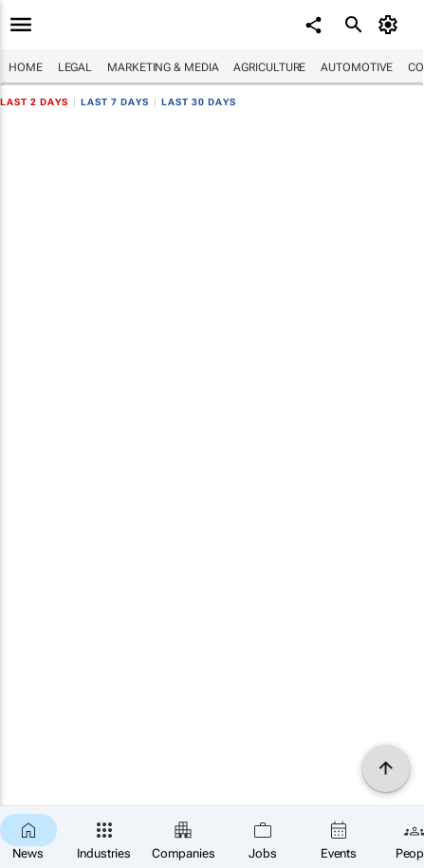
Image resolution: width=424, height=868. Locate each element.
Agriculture (269, 67)
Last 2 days (34, 102)
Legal (75, 67)
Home (26, 67)
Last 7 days (115, 102)
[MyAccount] (391, 25)
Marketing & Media (163, 67)
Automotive (357, 67)
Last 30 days (199, 102)
